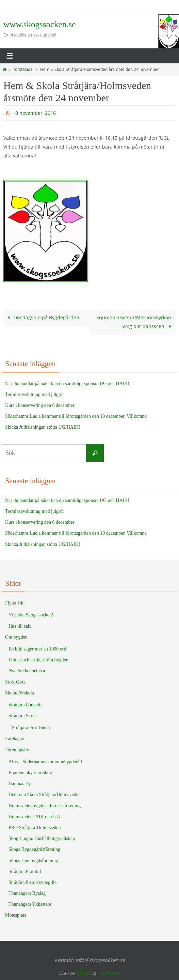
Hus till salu (20, 626)
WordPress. (109, 973)
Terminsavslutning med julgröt (34, 394)
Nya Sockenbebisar (27, 671)
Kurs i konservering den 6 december (40, 405)
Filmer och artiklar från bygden (38, 660)
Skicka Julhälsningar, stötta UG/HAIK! (43, 427)
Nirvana (84, 973)
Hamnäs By (20, 784)
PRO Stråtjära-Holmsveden (35, 828)
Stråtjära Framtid (25, 871)
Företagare (15, 739)
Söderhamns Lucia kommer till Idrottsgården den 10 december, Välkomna (76, 416)
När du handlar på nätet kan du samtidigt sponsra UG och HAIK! (67, 384)
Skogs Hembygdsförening (33, 861)
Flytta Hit (14, 603)
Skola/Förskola (20, 693)
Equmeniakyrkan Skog (30, 773)
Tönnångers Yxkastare (30, 904)
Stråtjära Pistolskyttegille (32, 882)
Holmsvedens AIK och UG (34, 817)
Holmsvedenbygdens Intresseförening (45, 806)
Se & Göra (15, 682)
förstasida (23, 69)
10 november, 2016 (34, 113)
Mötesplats (15, 915)
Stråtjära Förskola (26, 705)
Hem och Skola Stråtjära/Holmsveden (45, 794)
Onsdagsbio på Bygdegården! (43, 317)
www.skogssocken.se (39, 24)
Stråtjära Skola (23, 716)
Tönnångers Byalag (27, 893)
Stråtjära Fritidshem (31, 728)
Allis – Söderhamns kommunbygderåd (45, 762)
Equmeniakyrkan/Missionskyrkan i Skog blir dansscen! (135, 322)
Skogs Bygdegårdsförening (34, 849)
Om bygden (16, 637)
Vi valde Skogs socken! (31, 615)
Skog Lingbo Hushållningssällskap (42, 838)
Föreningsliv (17, 750)
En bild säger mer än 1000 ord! (38, 649)
